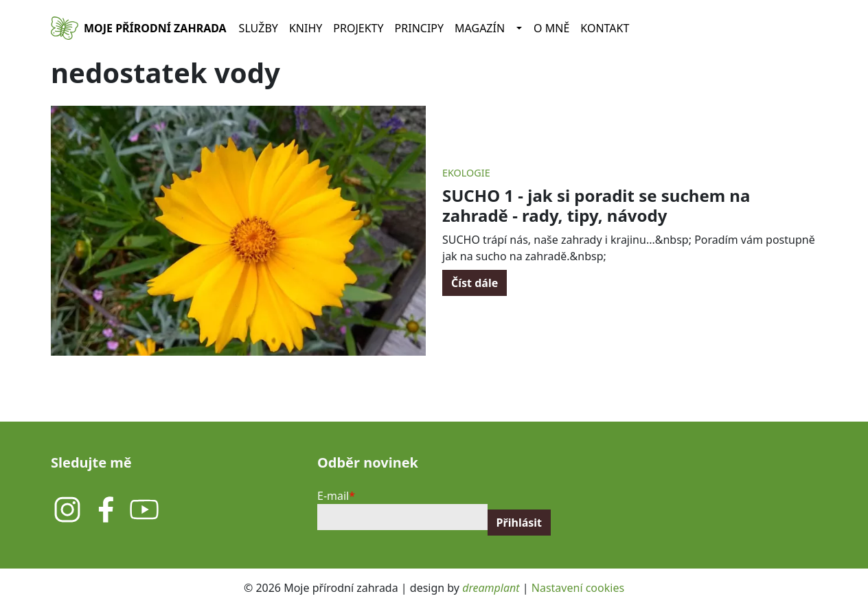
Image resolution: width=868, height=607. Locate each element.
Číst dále (475, 283)
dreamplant (491, 588)
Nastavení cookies (578, 588)
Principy (420, 28)
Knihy (306, 28)
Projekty (358, 28)
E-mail (333, 496)
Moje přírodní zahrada (155, 28)
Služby (259, 28)
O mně (551, 28)
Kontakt (605, 28)
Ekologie (466, 173)
